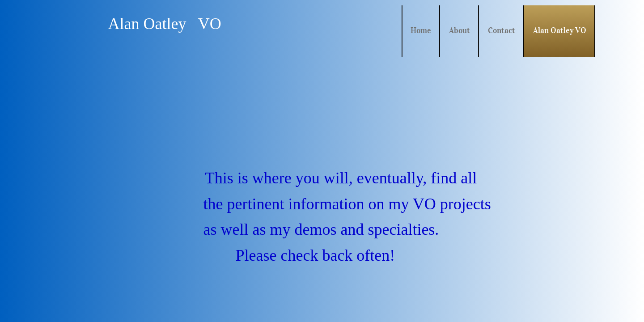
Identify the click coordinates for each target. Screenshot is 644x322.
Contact (502, 30)
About (460, 30)
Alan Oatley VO (560, 30)
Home (421, 30)
